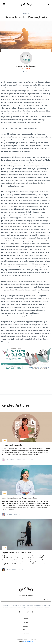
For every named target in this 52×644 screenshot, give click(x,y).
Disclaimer (26, 634)
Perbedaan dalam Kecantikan (13, 445)
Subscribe (45, 600)
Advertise (26, 630)
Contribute (26, 626)
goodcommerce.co (28, 641)
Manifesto (26, 619)
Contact (26, 622)
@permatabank (26, 69)
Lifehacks (26, 13)
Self (26, 10)
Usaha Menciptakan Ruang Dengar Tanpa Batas (19, 498)
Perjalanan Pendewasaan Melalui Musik (16, 553)
